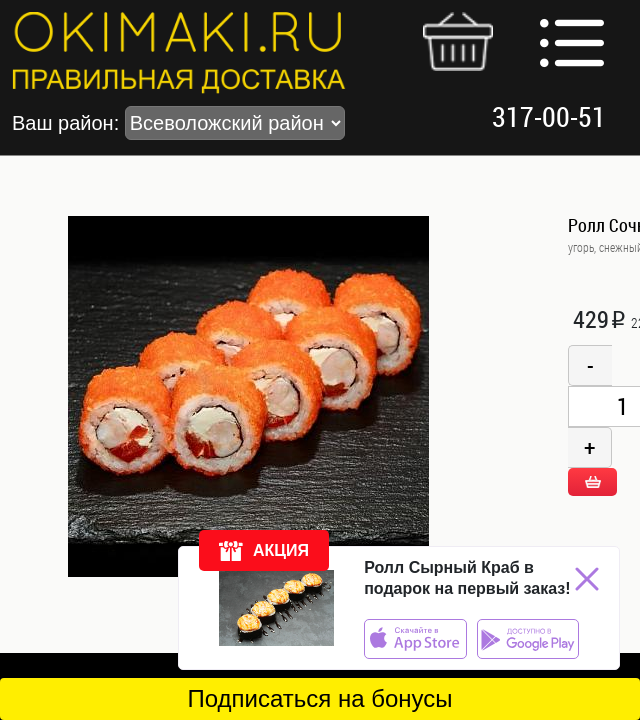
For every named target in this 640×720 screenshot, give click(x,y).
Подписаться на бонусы (319, 698)
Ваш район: (178, 123)
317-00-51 (549, 116)
